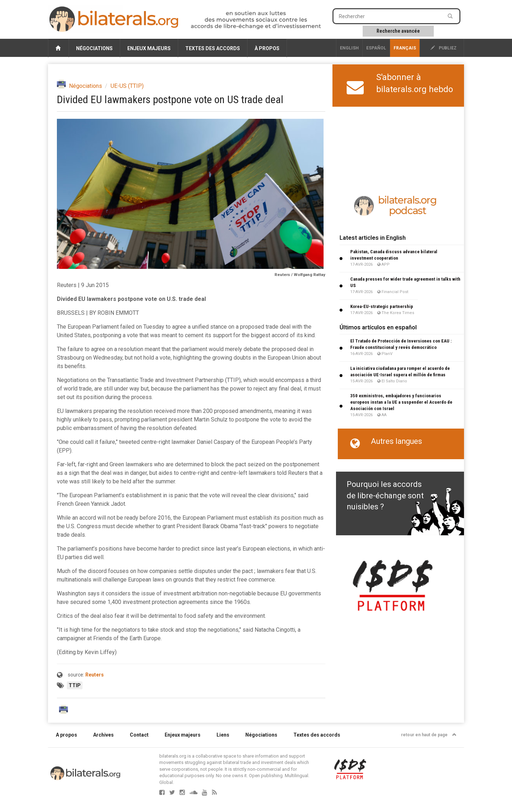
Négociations (94, 48)
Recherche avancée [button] (398, 31)
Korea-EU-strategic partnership (382, 306)
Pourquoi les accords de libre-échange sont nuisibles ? (385, 495)
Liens (223, 735)
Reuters (95, 675)
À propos (267, 48)
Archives (103, 735)
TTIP (75, 685)
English (349, 48)
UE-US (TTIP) (127, 86)
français (405, 48)
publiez (444, 48)
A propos (66, 735)
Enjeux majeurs (149, 48)
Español (376, 48)
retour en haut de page (429, 735)
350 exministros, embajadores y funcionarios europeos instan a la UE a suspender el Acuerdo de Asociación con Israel (401, 402)
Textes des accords (213, 48)
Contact (139, 735)
